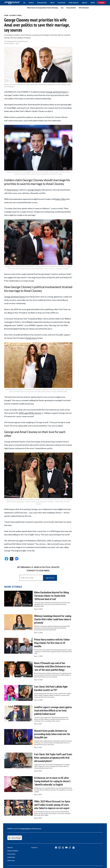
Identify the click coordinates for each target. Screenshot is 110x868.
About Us (10, 848)
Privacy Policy (11, 854)
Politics (31, 3)
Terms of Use (11, 861)
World (52, 3)
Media (93, 3)
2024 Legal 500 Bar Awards (30, 413)
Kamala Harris (31, 338)
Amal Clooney (13, 190)
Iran (62, 8)
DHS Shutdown (84, 8)
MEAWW (10, 829)
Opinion (85, 3)
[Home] (12, 3)
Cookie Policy (11, 857)
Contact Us (34, 848)
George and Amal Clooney (57, 92)
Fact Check (61, 3)
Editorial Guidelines (13, 851)
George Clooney (34, 190)
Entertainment (42, 3)
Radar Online (61, 199)
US (24, 3)
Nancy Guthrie (71, 8)
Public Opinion (74, 3)
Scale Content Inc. (26, 829)
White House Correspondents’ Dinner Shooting (43, 8)
